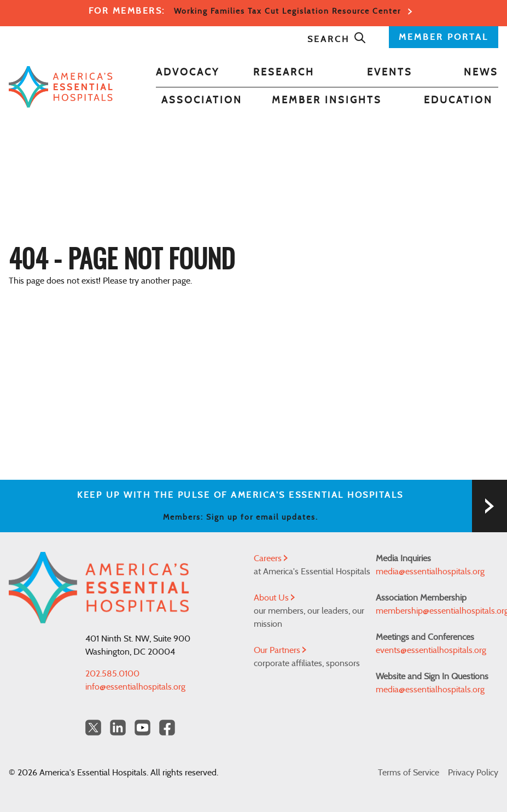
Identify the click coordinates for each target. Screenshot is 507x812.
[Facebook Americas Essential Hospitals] (167, 728)
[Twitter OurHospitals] (93, 728)
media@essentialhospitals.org (430, 572)
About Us (274, 598)
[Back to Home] (61, 87)
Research (284, 73)
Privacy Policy (473, 773)
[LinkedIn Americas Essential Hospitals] (118, 728)
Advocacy (188, 73)
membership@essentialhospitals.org (437, 611)
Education (458, 101)
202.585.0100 (112, 674)
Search (337, 39)
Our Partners (280, 650)
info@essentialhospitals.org (135, 687)
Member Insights (327, 101)
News (481, 73)
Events (390, 73)
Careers (271, 558)
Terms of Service (409, 773)
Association (202, 101)
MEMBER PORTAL (444, 37)
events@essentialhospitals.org (431, 650)
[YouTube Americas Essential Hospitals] (142, 728)
